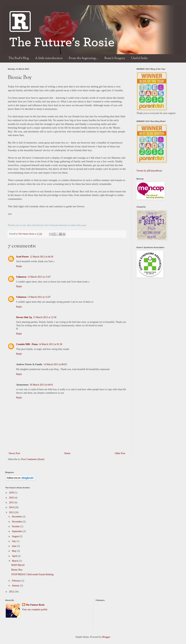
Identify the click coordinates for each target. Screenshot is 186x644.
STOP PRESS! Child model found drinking (32, 574)
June (14, 546)
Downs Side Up (24, 317)
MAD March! (18, 565)
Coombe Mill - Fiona (27, 344)
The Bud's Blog (19, 58)
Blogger (106, 637)
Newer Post (14, 453)
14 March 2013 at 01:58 (50, 344)
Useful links (139, 58)
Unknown (21, 277)
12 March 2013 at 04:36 (42, 257)
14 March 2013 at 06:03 (55, 364)
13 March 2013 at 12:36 (45, 317)
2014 (12, 507)
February (17, 581)
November (17, 522)
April (15, 556)
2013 (12, 512)
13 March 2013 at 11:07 (39, 277)
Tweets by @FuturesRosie (149, 171)
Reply (19, 266)
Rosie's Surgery (115, 58)
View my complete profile (35, 610)
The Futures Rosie (27, 234)
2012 (12, 592)
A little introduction (49, 58)
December (17, 517)
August (16, 536)
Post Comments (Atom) (33, 459)
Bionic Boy (17, 570)
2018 (12, 493)
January (16, 586)
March (15, 561)
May (14, 551)
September (17, 531)
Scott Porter (23, 257)
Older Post (120, 453)
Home (67, 453)
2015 (12, 503)
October (16, 526)
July (14, 541)
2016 (12, 498)
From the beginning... (84, 58)
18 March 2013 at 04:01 (41, 385)
